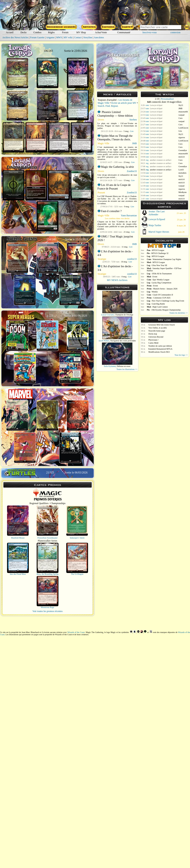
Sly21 (181, 105)
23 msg (127, 162)
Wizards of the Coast (76, 632)
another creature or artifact (161, 160)
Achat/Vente (101, 32)
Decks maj (153, 334)
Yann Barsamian (129, 215)
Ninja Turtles (155, 225)
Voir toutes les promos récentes (48, 611)
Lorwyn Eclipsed (157, 219)
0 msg (124, 277)
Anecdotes (99, 37)
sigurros (182, 137)
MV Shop (81, 32)
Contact (78, 37)
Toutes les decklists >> (179, 313)
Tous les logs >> (181, 355)
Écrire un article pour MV (124, 103)
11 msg (125, 247)
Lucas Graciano (108, 315)
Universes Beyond (156, 337)
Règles (51, 32)
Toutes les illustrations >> (127, 369)
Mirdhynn (183, 192)
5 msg (126, 131)
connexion (175, 32)
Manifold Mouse (18, 538)
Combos (37, 32)
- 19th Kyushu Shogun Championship (164, 310)
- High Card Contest (157, 307)
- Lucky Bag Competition (159, 283)
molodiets (182, 173)
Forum (65, 32)
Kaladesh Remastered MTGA (160, 349)
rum (147, 105)
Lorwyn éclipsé (156, 105)
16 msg (124, 262)
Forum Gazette (37, 37)
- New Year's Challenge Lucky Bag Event (166, 301)
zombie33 (132, 259)
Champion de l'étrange (124, 315)
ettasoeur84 (183, 112)
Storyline (88, 37)
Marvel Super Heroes (159, 232)
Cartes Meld (153, 343)
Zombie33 (132, 171)
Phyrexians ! (154, 340)
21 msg (127, 232)
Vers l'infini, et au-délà (158, 328)
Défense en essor (124, 366)
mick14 (182, 157)
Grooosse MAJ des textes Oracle (162, 325)
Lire (132, 131)
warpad (181, 115)
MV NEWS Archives (117, 280)
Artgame (50, 37)
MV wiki (68, 37)
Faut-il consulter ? (111, 211)
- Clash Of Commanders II (160, 295)
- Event (152, 277)
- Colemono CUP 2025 (159, 298)
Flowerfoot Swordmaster (48, 538)
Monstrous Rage (48, 607)
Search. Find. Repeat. (108, 106)
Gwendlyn (183, 150)
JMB (134, 143)
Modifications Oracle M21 (159, 352)
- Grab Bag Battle (156, 304)
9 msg (127, 207)
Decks (24, 32)
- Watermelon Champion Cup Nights (164, 259)
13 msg (127, 180)
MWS (59, 37)
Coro (181, 118)
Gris (180, 131)
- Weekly (152, 292)
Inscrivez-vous (150, 32)
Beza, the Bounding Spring (48, 574)
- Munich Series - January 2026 (162, 289)
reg (147, 160)
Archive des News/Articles (15, 37)
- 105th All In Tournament (159, 274)
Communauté (124, 32)
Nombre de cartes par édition (160, 346)
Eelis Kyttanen (110, 366)
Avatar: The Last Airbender (157, 213)
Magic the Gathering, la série (118, 167)
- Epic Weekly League (158, 280)
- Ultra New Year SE (157, 265)
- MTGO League (156, 250)
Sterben (133, 120)
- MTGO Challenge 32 (158, 253)
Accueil (10, 32)
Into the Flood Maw (18, 574)
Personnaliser (167, 99)
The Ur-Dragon (77, 574)
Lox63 (181, 170)
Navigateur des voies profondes (123, 341)
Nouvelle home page (157, 331)
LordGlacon (183, 128)
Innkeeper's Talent (77, 538)
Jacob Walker (104, 341)
